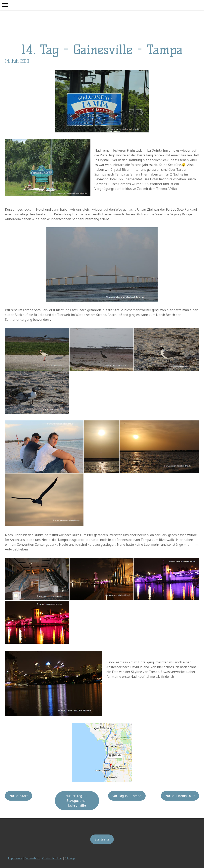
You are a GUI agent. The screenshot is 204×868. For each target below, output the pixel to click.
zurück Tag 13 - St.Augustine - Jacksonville (77, 801)
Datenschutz (32, 858)
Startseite (102, 839)
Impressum (15, 858)
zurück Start (19, 796)
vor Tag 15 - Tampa (127, 796)
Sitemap (70, 858)
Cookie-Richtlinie (52, 858)
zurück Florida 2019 (180, 796)
